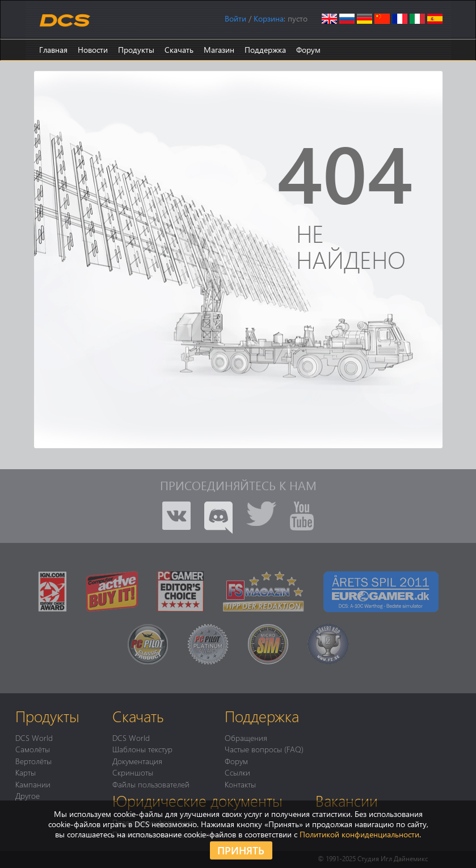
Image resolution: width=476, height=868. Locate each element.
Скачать (179, 50)
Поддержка (265, 50)
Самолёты (33, 749)
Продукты (136, 50)
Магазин (219, 50)
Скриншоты (133, 772)
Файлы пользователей (151, 784)
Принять (241, 850)
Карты (26, 772)
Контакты (240, 784)
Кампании (33, 784)
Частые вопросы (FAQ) (264, 749)
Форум (308, 50)
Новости (93, 50)
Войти (235, 18)
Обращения (246, 738)
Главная (53, 50)
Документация (137, 761)
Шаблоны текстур (142, 749)
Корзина (269, 18)
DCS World (34, 738)
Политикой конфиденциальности (359, 834)
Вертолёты (33, 761)
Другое (28, 795)
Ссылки (237, 772)
